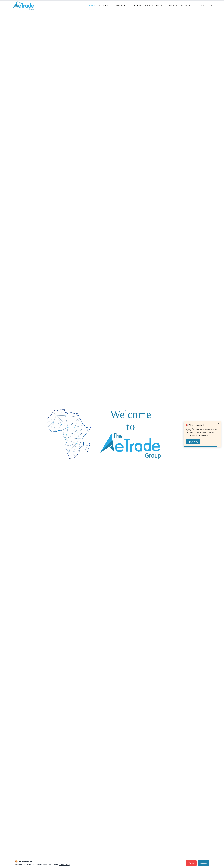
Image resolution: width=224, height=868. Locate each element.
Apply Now (193, 442)
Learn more (64, 865)
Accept (203, 863)
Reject (191, 863)
